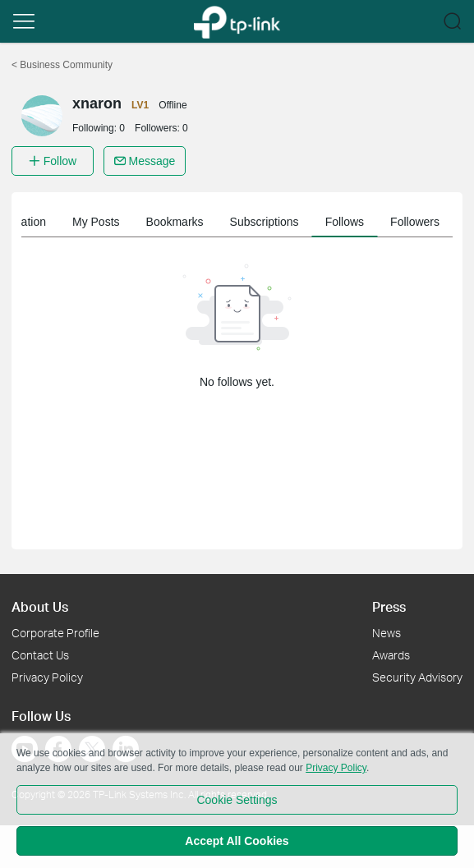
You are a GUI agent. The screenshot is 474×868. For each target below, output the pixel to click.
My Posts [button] (96, 222)
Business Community (62, 65)
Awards (391, 655)
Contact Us (40, 655)
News (387, 633)
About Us (40, 606)
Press (389, 606)
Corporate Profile (55, 633)
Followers (415, 222)
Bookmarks (175, 222)
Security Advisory (417, 677)
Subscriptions (265, 222)
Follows (345, 222)
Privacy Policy (47, 677)
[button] (24, 21)
